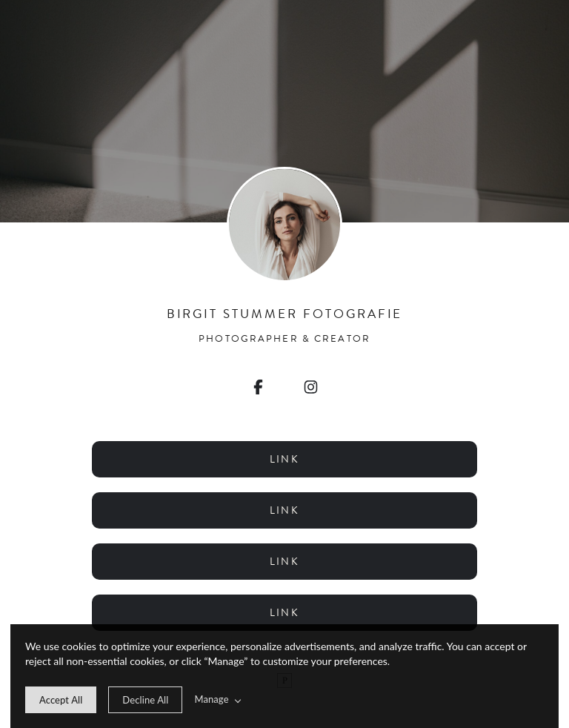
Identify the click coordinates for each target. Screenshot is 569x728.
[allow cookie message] (61, 700)
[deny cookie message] (145, 700)
